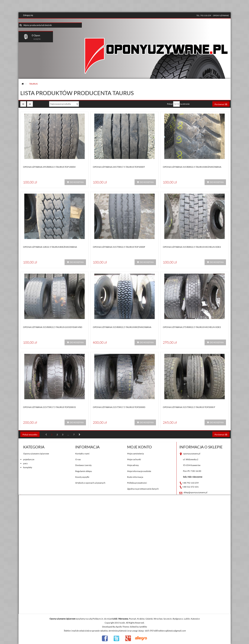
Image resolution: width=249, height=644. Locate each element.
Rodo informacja (135, 477)
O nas (78, 459)
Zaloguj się (28, 15)
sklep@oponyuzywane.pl (195, 492)
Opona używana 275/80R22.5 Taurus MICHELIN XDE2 (192, 327)
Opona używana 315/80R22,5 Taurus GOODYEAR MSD (53, 327)
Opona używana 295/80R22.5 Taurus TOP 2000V (49, 167)
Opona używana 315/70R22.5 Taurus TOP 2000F (119, 247)
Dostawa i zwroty (83, 465)
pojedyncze (29, 459)
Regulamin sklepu (84, 471)
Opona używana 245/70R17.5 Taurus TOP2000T (119, 167)
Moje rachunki (134, 459)
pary (25, 463)
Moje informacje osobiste (139, 471)
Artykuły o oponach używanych (90, 483)
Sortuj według (40, 104)
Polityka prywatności (137, 483)
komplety (28, 467)
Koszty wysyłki (82, 477)
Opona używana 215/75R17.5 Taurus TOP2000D (119, 407)
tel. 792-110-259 (204, 15)
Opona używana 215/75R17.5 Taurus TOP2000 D (49, 407)
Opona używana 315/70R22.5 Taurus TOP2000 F (189, 407)
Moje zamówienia (135, 454)
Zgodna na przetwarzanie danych (143, 489)
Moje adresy (133, 465)
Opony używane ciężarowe (36, 454)
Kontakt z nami (82, 454)
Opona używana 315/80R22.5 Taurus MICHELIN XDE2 (192, 247)
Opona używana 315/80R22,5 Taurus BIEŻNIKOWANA (122, 327)
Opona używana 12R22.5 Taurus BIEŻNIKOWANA (50, 247)
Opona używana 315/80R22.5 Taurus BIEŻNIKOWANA (192, 167)
